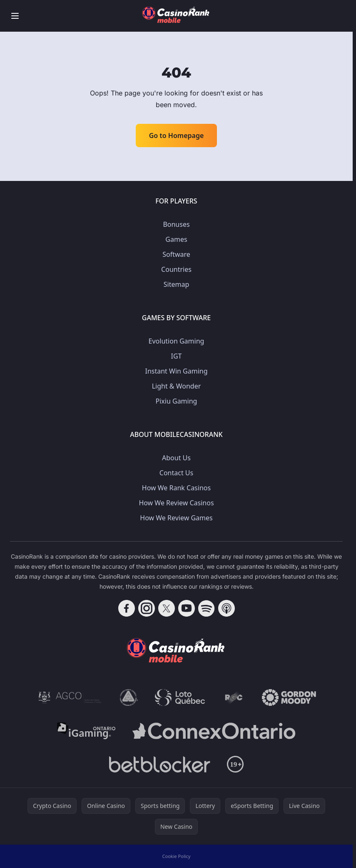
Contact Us (176, 473)
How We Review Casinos (176, 503)
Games (176, 239)
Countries (176, 269)
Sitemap (177, 284)
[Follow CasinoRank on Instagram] (147, 608)
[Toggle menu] (15, 16)
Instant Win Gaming (176, 371)
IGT (177, 356)
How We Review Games (176, 518)
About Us (176, 458)
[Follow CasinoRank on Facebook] (127, 608)
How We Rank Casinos (176, 488)
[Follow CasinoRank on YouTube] (187, 608)
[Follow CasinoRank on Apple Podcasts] (227, 608)
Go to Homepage (177, 135)
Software (176, 254)
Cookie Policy (177, 856)
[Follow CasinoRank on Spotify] (207, 608)
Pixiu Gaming (177, 401)
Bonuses (176, 224)
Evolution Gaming (177, 341)
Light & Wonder (177, 386)
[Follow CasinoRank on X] (167, 608)
